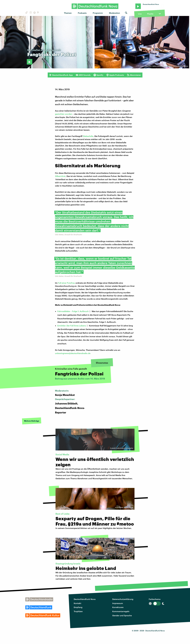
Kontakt (77, 603)
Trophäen (78, 611)
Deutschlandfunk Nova (85, 599)
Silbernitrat (60, 176)
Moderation (114, 13)
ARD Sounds (83, 75)
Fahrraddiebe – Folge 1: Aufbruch (73, 311)
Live (140, 14)
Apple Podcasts (115, 75)
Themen (68, 13)
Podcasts (82, 13)
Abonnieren (134, 75)
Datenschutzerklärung (123, 599)
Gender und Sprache (122, 615)
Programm (98, 13)
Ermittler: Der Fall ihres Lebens (72, 326)
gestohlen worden (64, 114)
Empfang (78, 607)
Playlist (150, 14)
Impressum (118, 603)
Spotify (98, 75)
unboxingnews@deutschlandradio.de (73, 353)
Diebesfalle (88, 136)
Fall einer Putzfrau (66, 283)
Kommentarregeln (121, 611)
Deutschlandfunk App (61, 75)
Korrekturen (118, 607)
